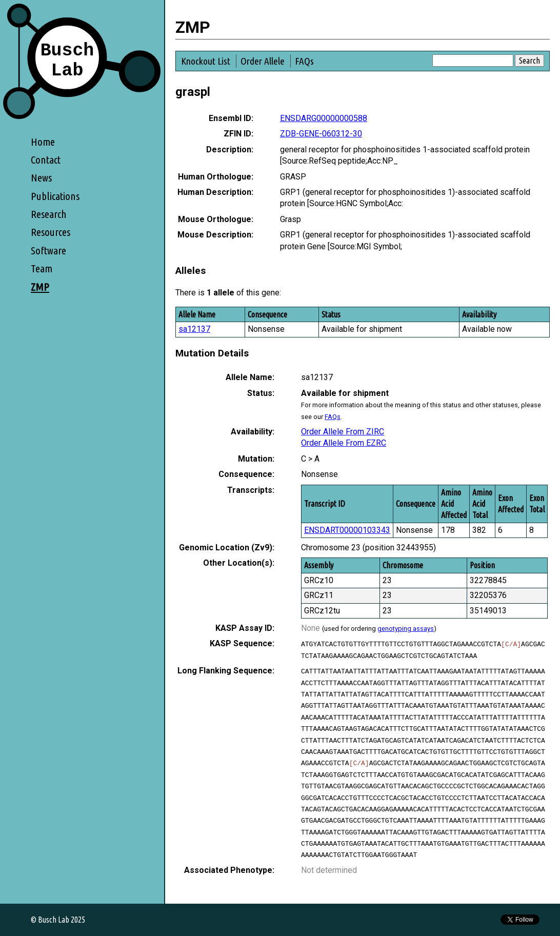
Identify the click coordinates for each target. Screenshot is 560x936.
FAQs (304, 61)
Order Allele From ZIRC (343, 432)
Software (48, 251)
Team (42, 268)
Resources (51, 232)
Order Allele (263, 61)
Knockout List (206, 61)
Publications (55, 196)
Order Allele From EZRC (344, 443)
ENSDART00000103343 (347, 530)
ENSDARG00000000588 (324, 118)
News (41, 178)
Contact (46, 160)
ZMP (40, 287)
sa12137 (194, 329)
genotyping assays (406, 629)
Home (43, 142)
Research (49, 214)
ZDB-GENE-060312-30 (321, 134)
